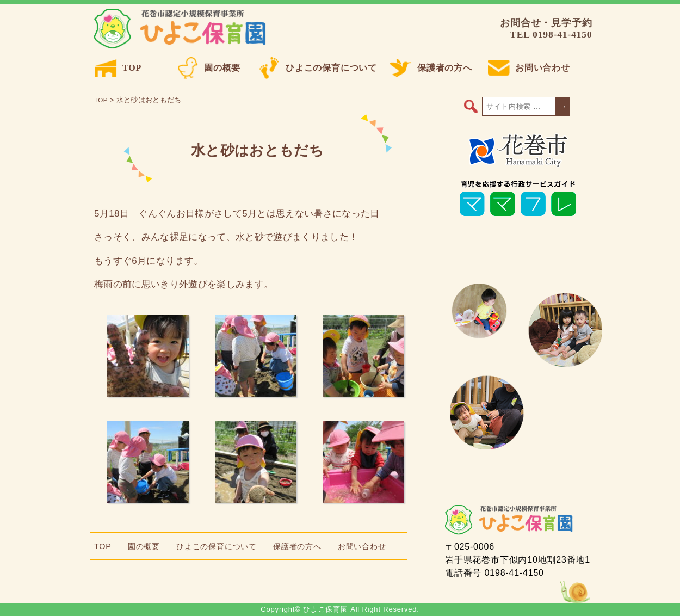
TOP (118, 68)
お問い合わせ (529, 68)
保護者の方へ (431, 68)
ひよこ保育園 (182, 29)
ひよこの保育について (318, 68)
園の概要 (209, 68)
